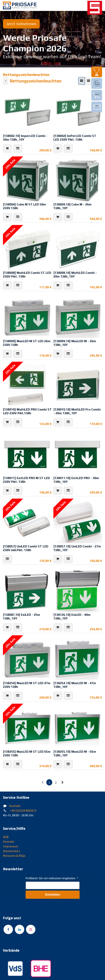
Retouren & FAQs (14, 856)
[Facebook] (8, 929)
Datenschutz (12, 851)
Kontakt (15, 806)
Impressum (11, 846)
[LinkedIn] (20, 929)
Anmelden (52, 895)
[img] (97, 72)
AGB (6, 837)
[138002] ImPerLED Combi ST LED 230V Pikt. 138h (75, 138)
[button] (7, 149)
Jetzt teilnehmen (21, 24)
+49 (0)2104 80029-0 (23, 810)
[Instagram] (31, 929)
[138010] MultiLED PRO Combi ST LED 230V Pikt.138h (27, 411)
